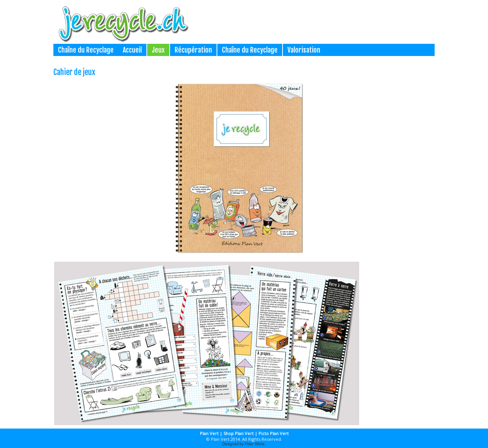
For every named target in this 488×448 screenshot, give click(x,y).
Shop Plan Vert (238, 433)
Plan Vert (209, 433)
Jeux (158, 50)
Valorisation (304, 50)
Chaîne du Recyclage (86, 50)
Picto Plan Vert (274, 433)
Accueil (132, 50)
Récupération (193, 50)
